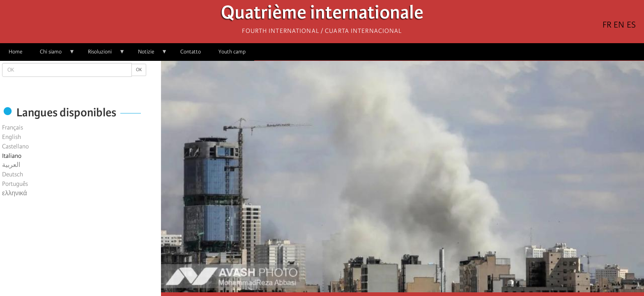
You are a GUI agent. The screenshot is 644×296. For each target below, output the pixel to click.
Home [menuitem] (15, 52)
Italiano (12, 156)
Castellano (15, 146)
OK (139, 70)
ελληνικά (15, 193)
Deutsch (13, 174)
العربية (11, 165)
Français (13, 127)
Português (15, 184)
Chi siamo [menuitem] (53, 54)
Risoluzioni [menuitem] (102, 54)
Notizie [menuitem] (148, 54)
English (11, 137)
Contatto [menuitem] (191, 52)
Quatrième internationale (322, 15)
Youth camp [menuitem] (232, 52)
